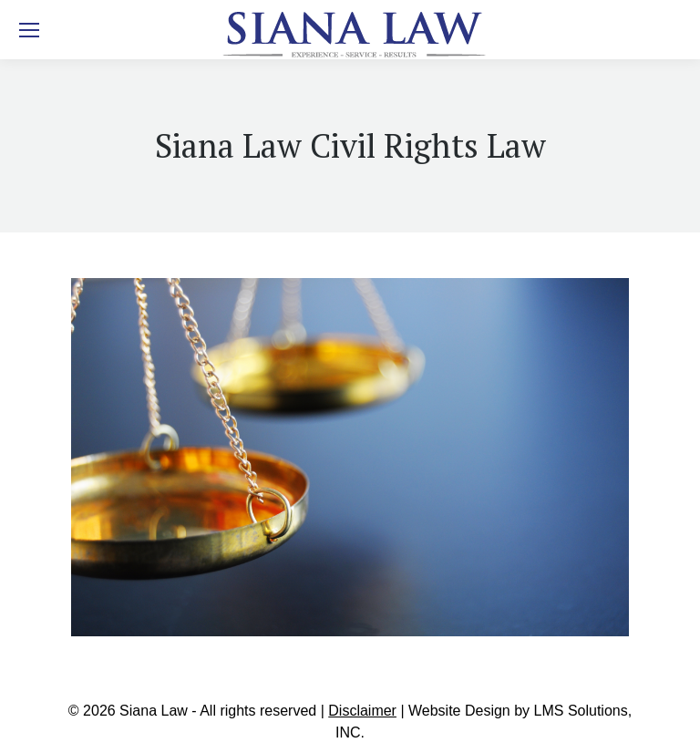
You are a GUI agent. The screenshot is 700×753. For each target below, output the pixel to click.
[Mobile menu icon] (29, 30)
